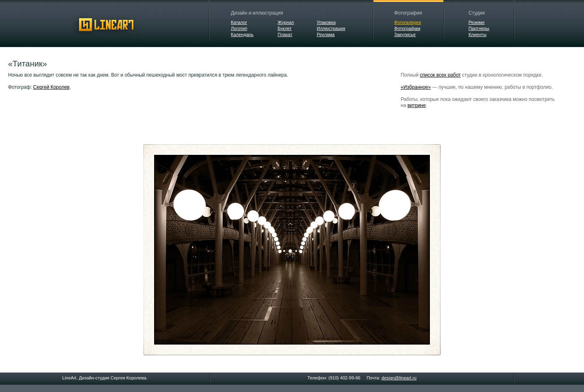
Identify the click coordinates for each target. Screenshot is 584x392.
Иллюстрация (331, 28)
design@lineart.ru (399, 378)
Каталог (239, 22)
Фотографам (407, 28)
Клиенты (477, 34)
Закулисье (405, 34)
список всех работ (440, 75)
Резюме (477, 22)
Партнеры (479, 28)
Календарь (242, 34)
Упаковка (326, 22)
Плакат (285, 34)
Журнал (286, 22)
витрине (417, 105)
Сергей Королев (52, 87)
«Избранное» (416, 87)
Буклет (285, 28)
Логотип (239, 28)
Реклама (326, 34)
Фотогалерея (408, 22)
